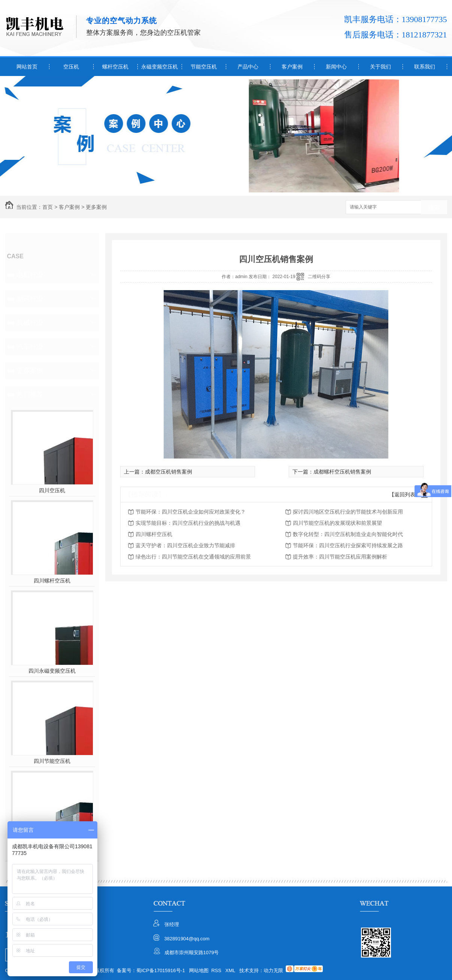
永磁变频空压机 (160, 67)
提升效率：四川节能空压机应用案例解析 (340, 557)
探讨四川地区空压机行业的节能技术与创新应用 (348, 512)
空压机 (71, 67)
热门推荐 (30, 395)
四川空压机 (52, 490)
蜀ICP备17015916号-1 (161, 970)
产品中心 (248, 67)
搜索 (434, 208)
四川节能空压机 (52, 761)
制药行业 (30, 299)
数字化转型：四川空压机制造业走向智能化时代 (348, 534)
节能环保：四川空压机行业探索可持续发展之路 (348, 545)
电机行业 (30, 275)
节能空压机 (204, 67)
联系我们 (425, 67)
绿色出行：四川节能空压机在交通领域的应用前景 (193, 557)
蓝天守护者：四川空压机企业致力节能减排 (185, 545)
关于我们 (380, 67)
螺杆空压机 (115, 67)
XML (231, 970)
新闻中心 (336, 67)
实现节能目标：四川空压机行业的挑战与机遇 (188, 523)
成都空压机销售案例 (169, 472)
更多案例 (96, 207)
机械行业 (30, 323)
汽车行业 (30, 347)
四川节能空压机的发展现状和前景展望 (337, 523)
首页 (48, 207)
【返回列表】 (405, 494)
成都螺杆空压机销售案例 (342, 472)
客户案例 (292, 67)
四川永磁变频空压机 (52, 671)
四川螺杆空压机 (52, 581)
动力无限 (273, 970)
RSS (217, 970)
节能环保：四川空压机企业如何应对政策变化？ (191, 512)
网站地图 (199, 970)
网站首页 (27, 67)
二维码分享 (319, 277)
